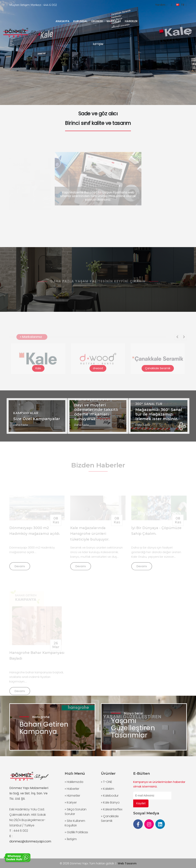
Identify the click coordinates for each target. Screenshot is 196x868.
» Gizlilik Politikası (76, 832)
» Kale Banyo (110, 802)
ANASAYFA (63, 21)
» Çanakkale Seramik (110, 818)
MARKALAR (114, 21)
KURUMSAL (80, 21)
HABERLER (131, 21)
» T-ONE (107, 782)
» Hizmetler (72, 796)
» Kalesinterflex (112, 809)
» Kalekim (108, 789)
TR (181, 5)
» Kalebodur (110, 796)
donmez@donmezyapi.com (30, 841)
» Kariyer (71, 802)
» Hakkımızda (74, 782)
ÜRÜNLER (97, 21)
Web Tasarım (127, 863)
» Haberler (72, 789)
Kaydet (141, 803)
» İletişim (71, 839)
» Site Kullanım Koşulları (75, 823)
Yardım (162, 5)
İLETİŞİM (98, 44)
